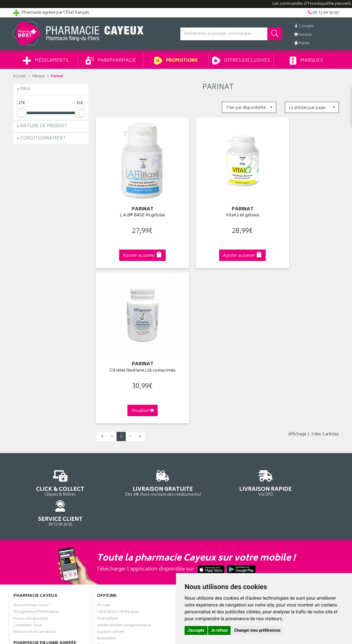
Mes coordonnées (197, 423)
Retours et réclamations (35, 443)
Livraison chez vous (282, 423)
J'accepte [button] (196, 630)
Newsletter (107, 450)
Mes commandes (196, 430)
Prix (25, 89)
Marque (38, 76)
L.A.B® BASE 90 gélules (134, 206)
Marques (306, 61)
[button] (249, 107)
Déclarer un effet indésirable (122, 463)
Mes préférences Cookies (120, 496)
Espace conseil (111, 443)
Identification (192, 416)
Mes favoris (190, 443)
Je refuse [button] (219, 630)
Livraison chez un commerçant (292, 430)
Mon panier (190, 436)
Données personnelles (118, 483)
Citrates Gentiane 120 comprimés (301, 206)
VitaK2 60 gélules (218, 206)
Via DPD (218, 317)
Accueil (19, 76)
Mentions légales (112, 476)
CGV (101, 470)
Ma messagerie (194, 450)
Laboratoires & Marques (118, 423)
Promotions (176, 61)
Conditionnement (43, 138)
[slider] (22, 113)
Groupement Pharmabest (36, 423)
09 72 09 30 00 (302, 317)
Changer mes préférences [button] (257, 630)
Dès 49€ (134, 320)
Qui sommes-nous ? (32, 416)
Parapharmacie (111, 61)
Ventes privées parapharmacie (124, 436)
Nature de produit (44, 126)
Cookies (104, 489)
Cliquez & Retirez (51, 317)
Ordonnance (108, 456)
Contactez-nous (28, 436)
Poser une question (31, 430)
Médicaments (46, 61)
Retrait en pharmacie (282, 416)
